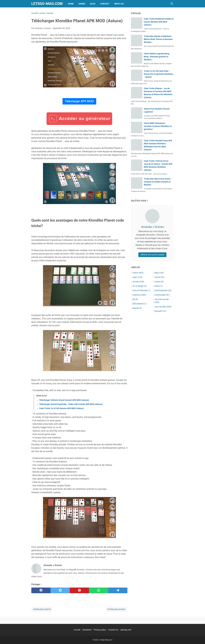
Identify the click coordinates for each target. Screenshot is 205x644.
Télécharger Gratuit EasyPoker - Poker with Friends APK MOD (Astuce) (71, 404)
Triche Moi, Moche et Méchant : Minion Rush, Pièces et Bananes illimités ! (158, 39)
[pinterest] (79, 590)
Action (138, 273)
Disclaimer (87, 630)
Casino (159, 282)
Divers (159, 286)
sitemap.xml (126, 630)
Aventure (139, 295)
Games (82, 4)
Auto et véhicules (142, 290)
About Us (119, 4)
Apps (137, 277)
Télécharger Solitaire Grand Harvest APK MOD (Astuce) (64, 400)
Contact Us (113, 630)
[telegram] (118, 590)
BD (135, 299)
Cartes (159, 277)
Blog (93, 4)
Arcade (138, 282)
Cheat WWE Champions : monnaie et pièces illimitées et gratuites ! (158, 126)
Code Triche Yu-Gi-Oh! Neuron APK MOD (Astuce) (61, 408)
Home (71, 4)
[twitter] (60, 590)
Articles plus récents (42, 609)
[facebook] (41, 590)
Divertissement (163, 290)
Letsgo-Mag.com (47, 4)
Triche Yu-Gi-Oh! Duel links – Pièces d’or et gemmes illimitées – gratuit (158, 74)
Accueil (77, 630)
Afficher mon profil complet (152, 255)
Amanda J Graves (152, 227)
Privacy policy (100, 630)
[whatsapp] (99, 590)
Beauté (137, 308)
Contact (105, 4)
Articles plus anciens (116, 609)
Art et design (140, 286)
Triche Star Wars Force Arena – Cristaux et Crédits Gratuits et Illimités (158, 182)
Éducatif (160, 311)
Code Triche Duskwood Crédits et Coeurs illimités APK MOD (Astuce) (159, 22)
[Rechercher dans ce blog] (172, 4)
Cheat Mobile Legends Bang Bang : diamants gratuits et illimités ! (157, 57)
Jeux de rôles (163, 307)
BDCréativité (140, 304)
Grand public (162, 295)
